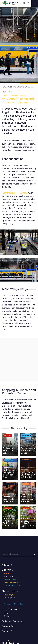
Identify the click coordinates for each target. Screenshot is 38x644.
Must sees (7, 601)
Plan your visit (10, 591)
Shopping (7, 573)
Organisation (9, 626)
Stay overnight (9, 595)
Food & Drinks (8, 577)
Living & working (11, 609)
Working (7, 616)
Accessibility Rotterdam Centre (14, 604)
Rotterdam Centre (12, 621)
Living (6, 613)
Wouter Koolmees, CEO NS (14, 193)
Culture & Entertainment (12, 586)
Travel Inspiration (9, 598)
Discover (8, 570)
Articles (7, 565)
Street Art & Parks (10, 580)
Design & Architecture (11, 583)
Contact (7, 631)
